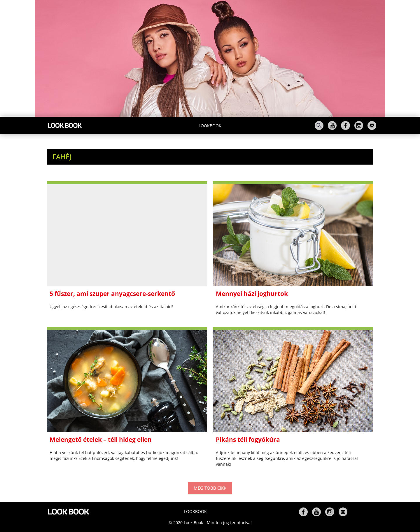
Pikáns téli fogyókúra (248, 439)
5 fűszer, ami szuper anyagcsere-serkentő (112, 294)
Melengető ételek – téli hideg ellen (101, 439)
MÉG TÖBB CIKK (210, 488)
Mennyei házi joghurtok (252, 294)
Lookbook (210, 126)
